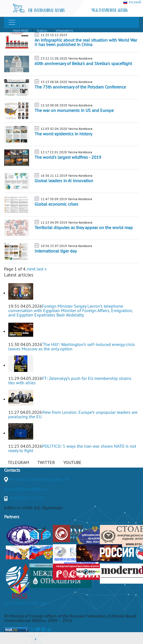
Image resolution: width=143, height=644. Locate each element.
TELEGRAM (18, 462)
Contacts (12, 470)
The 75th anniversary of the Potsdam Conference (80, 87)
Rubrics (42, 30)
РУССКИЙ (132, 2)
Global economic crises (56, 204)
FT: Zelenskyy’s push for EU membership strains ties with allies (70, 380)
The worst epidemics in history (63, 134)
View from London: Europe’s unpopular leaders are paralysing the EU (73, 414)
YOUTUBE (72, 462)
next (31, 269)
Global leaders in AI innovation (64, 181)
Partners (12, 517)
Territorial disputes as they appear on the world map (84, 227)
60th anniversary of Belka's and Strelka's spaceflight (83, 63)
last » (42, 269)
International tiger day (56, 251)
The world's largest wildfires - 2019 (68, 157)
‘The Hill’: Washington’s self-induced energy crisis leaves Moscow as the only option (72, 347)
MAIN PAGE (20, 30)
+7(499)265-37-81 (26, 498)
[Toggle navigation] (12, 22)
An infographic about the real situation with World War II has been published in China (86, 42)
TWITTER (46, 462)
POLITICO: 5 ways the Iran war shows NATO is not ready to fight (72, 448)
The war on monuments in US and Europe (74, 110)
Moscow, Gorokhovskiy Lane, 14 (39, 479)
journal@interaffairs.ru (26, 489)
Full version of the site (25, 603)
